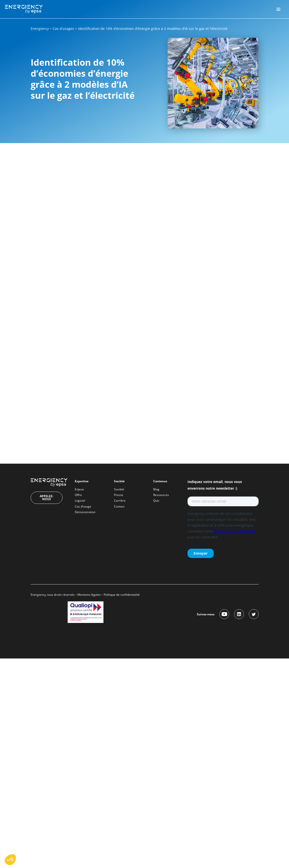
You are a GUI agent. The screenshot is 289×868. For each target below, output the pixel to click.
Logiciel (80, 501)
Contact (119, 506)
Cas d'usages (63, 29)
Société (119, 489)
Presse (119, 495)
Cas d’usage (83, 506)
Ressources (161, 495)
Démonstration (85, 512)
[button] (10, 860)
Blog (156, 489)
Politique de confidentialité (122, 595)
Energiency (40, 29)
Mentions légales (89, 595)
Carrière (120, 501)
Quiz (156, 501)
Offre (78, 495)
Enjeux (79, 489)
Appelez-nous (47, 498)
